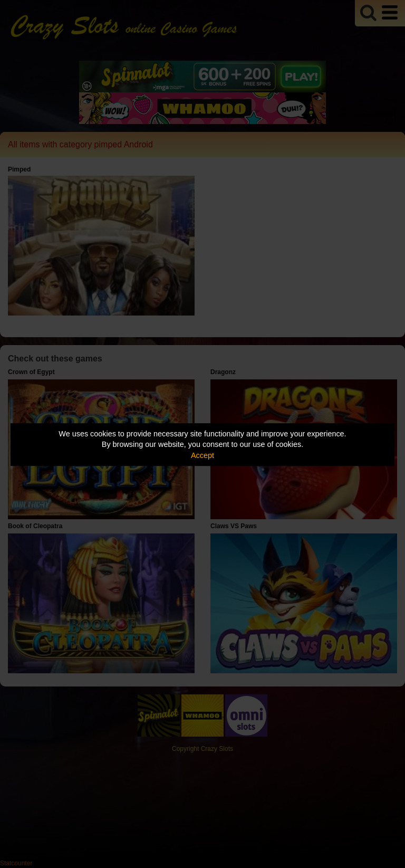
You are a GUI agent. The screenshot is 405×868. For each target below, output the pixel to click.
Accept (202, 455)
